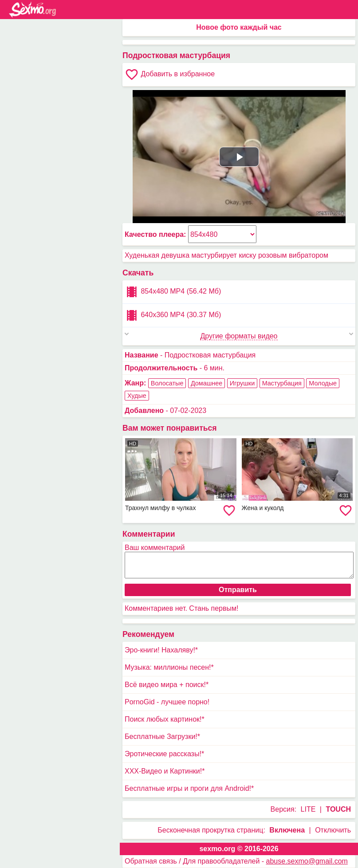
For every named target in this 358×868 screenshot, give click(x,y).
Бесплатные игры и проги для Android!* (189, 788)
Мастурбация (282, 383)
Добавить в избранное (170, 75)
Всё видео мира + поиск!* (167, 685)
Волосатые (167, 383)
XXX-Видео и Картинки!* (165, 771)
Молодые (323, 383)
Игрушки (242, 383)
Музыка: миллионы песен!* (169, 667)
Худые (137, 396)
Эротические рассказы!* (164, 754)
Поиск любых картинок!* (165, 719)
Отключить (333, 830)
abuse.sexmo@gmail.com (307, 861)
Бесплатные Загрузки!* (162, 736)
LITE (308, 809)
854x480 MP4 (173, 292)
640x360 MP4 (173, 315)
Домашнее (207, 383)
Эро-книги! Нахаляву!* (161, 650)
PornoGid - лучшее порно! (167, 702)
